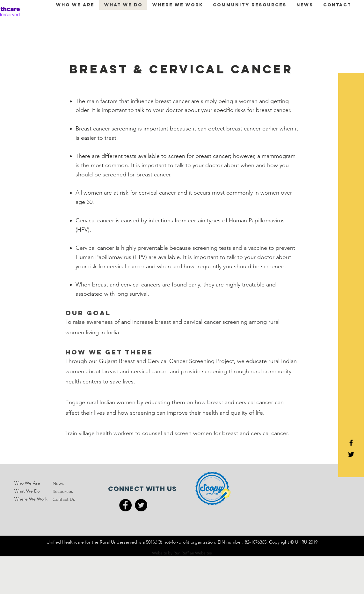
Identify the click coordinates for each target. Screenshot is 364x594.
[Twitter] (141, 505)
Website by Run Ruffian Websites (182, 553)
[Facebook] (125, 505)
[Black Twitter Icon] (351, 454)
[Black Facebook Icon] (351, 443)
